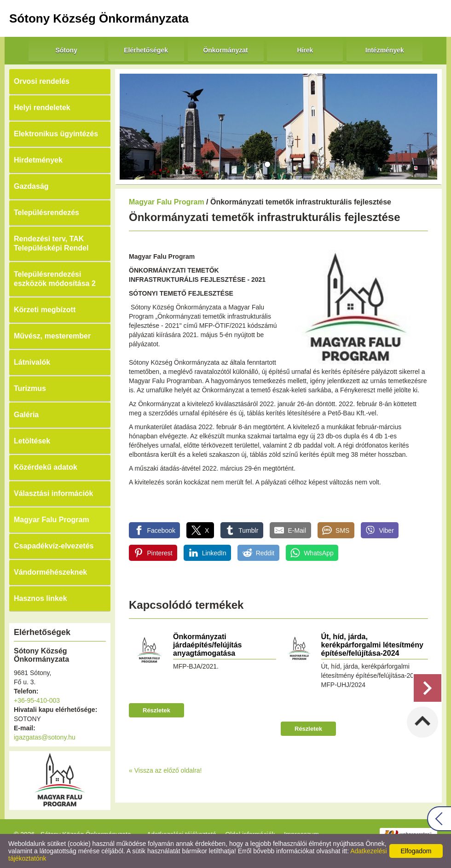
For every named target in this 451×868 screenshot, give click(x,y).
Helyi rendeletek (42, 108)
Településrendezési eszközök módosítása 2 (55, 279)
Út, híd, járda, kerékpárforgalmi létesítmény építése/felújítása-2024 (372, 645)
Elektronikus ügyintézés (56, 134)
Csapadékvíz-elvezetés (54, 546)
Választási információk (54, 493)
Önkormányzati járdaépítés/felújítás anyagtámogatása (207, 645)
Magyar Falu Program (52, 520)
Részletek (156, 710)
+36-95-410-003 (37, 700)
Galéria (26, 415)
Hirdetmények (38, 160)
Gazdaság (31, 186)
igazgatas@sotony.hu (45, 737)
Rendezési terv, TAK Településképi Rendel (51, 243)
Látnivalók (32, 362)
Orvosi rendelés (42, 81)
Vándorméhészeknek (50, 572)
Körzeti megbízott (45, 310)
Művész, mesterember (52, 336)
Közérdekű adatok (46, 467)
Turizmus (30, 388)
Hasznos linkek (40, 598)
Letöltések (32, 441)
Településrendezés (46, 213)
